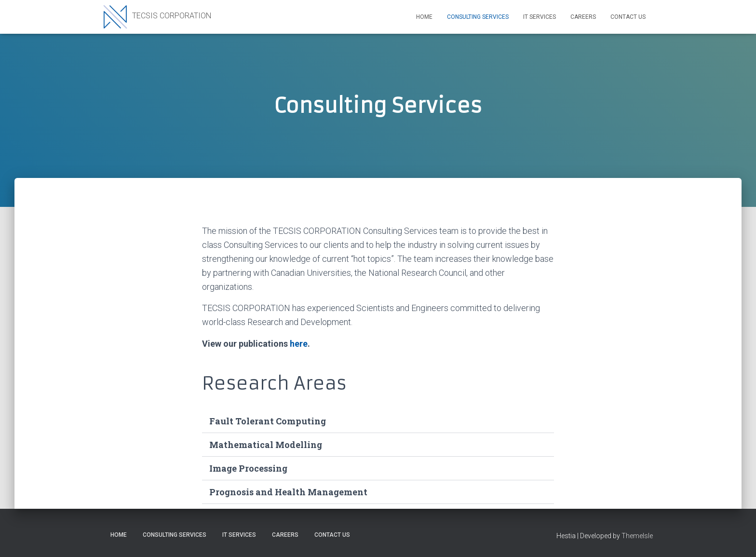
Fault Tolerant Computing (268, 421)
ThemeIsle (637, 536)
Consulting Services (478, 17)
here (299, 344)
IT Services (540, 17)
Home (424, 17)
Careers (583, 17)
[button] (378, 421)
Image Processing (248, 468)
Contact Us (628, 17)
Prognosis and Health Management (288, 492)
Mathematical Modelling (266, 445)
